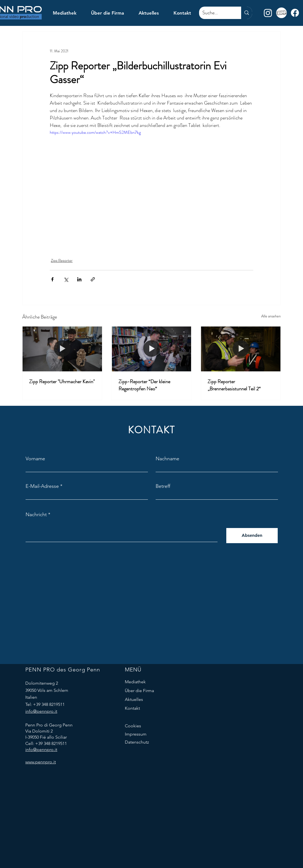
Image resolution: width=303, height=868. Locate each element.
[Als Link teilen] (93, 279)
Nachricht (36, 515)
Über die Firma (139, 691)
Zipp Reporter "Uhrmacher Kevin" (62, 382)
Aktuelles (134, 699)
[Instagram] (268, 13)
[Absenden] (252, 536)
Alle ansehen (271, 316)
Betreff (163, 486)
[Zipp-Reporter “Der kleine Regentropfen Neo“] (152, 349)
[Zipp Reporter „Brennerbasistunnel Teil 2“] (241, 349)
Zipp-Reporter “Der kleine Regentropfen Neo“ (144, 385)
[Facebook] (295, 13)
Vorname (35, 459)
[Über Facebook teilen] (52, 279)
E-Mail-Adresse (42, 486)
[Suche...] (216, 13)
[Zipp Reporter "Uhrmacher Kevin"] (62, 349)
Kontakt (132, 708)
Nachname (167, 459)
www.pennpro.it (41, 762)
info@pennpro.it (41, 711)
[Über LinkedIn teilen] (79, 279)
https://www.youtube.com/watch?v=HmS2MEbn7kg (95, 132)
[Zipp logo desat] (281, 13)
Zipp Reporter (62, 260)
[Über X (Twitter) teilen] (66, 279)
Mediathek (135, 682)
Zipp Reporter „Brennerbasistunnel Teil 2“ (234, 385)
